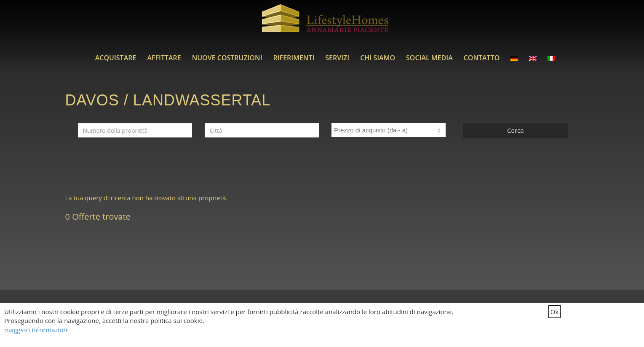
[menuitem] (116, 58)
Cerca (516, 130)
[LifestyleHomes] (325, 23)
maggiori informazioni (36, 330)
